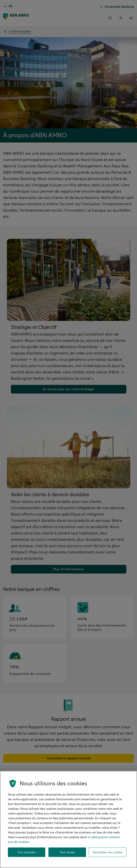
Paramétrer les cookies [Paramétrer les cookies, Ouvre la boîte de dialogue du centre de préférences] (107, 852)
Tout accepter (27, 852)
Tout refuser (67, 852)
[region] (68, 819)
